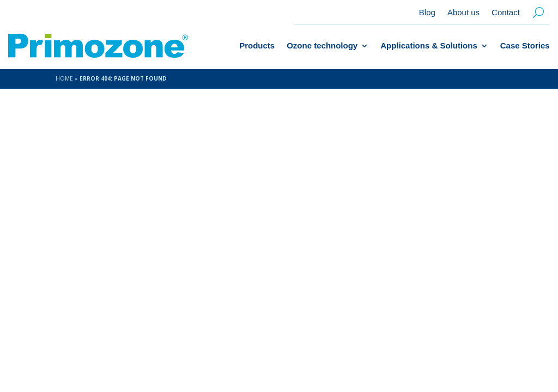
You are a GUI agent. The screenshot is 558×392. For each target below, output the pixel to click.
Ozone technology (322, 45)
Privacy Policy (465, 345)
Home (64, 78)
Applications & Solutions (429, 45)
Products (257, 45)
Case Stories (525, 45)
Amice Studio (226, 345)
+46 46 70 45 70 (441, 254)
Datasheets (478, 360)
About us (463, 13)
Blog (427, 13)
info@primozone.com (453, 232)
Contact (506, 13)
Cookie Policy (395, 345)
